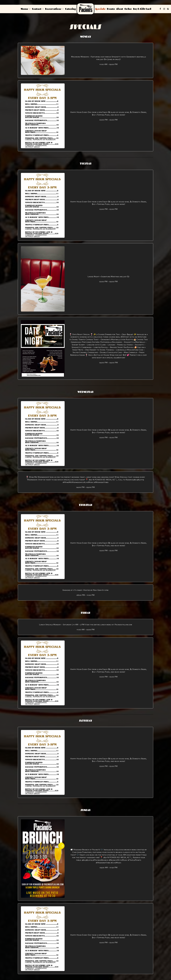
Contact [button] (38, 9)
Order (128, 9)
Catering (70, 9)
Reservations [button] (54, 9)
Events (111, 9)
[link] (85, 9)
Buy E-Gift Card (142, 9)
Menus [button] (26, 9)
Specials (100, 9)
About (120, 9)
